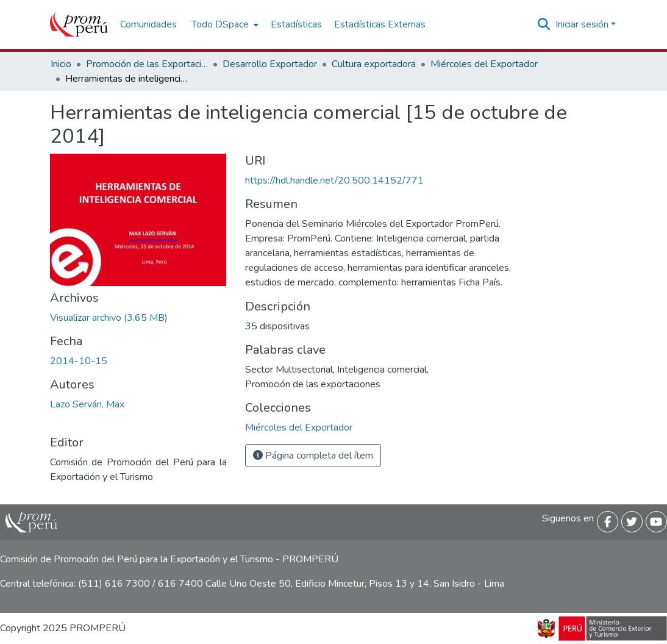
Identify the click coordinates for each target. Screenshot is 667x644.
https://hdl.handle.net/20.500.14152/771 (334, 181)
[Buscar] (544, 24)
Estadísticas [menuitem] (296, 24)
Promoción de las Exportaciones (147, 64)
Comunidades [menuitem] (148, 24)
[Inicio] (79, 24)
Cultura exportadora (374, 64)
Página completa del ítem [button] (313, 456)
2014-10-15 (79, 361)
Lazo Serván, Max (87, 404)
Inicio (61, 64)
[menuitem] (224, 24)
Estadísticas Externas (380, 24)
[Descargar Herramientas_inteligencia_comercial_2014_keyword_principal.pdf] (109, 318)
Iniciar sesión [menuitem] (582, 24)
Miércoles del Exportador (484, 64)
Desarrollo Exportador (270, 64)
